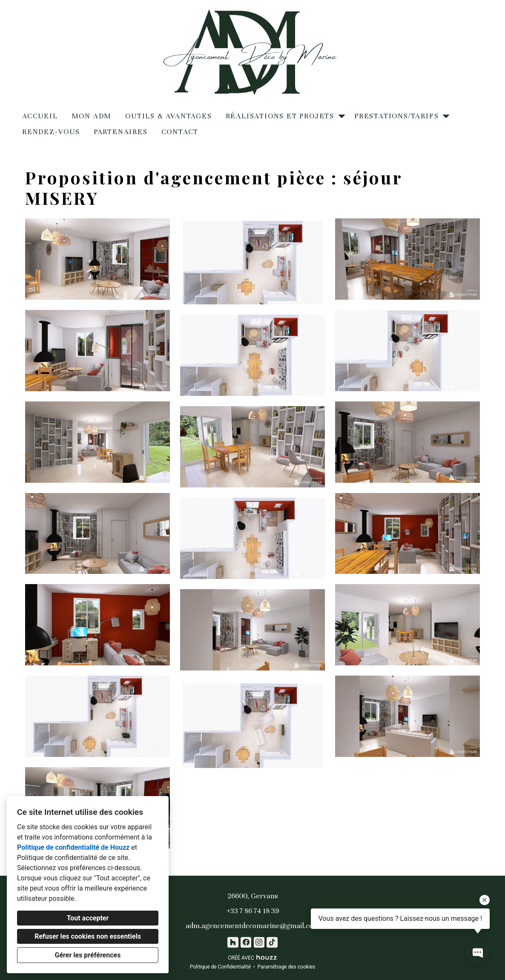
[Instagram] (259, 942)
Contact (180, 132)
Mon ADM (92, 116)
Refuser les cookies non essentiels (88, 936)
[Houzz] (233, 942)
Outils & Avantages (168, 116)
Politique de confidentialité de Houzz (73, 847)
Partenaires (121, 132)
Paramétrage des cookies (286, 967)
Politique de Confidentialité (220, 967)
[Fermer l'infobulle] (485, 900)
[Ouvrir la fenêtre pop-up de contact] (478, 953)
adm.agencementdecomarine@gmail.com (253, 926)
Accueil (40, 116)
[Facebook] (246, 942)
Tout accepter (88, 918)
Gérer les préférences (88, 955)
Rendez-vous (51, 132)
